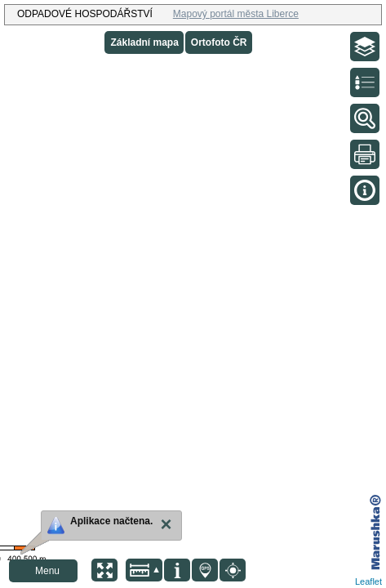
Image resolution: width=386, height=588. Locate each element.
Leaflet (368, 581)
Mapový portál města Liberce (236, 14)
